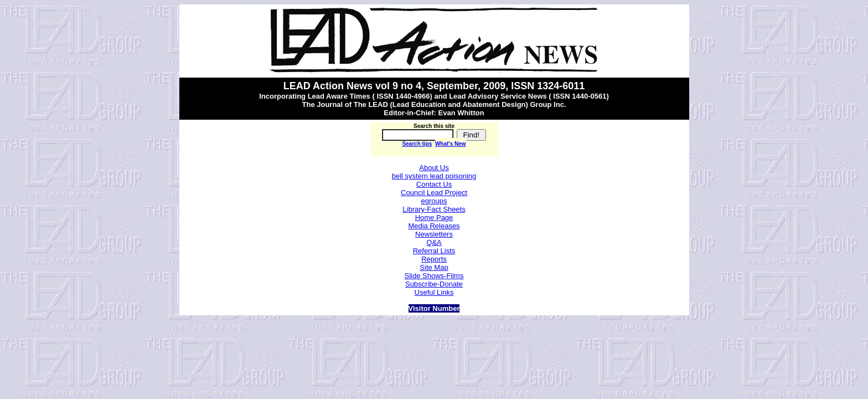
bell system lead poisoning (434, 176)
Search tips (417, 144)
